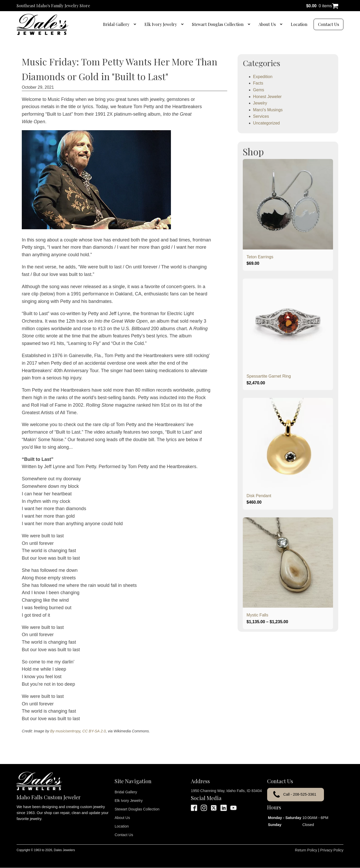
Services (261, 116)
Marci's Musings (268, 110)
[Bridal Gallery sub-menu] (136, 24)
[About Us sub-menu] (282, 24)
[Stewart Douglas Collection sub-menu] (250, 24)
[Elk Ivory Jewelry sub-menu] (183, 24)
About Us (267, 24)
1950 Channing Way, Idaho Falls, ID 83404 (226, 791)
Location (299, 24)
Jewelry (260, 103)
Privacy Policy (332, 850)
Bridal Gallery (116, 24)
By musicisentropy (65, 731)
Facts (258, 83)
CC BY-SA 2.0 (94, 731)
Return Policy (306, 850)
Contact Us (328, 24)
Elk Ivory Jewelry (161, 24)
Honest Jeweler (267, 97)
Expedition (263, 77)
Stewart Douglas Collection (218, 24)
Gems (259, 90)
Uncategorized (266, 123)
